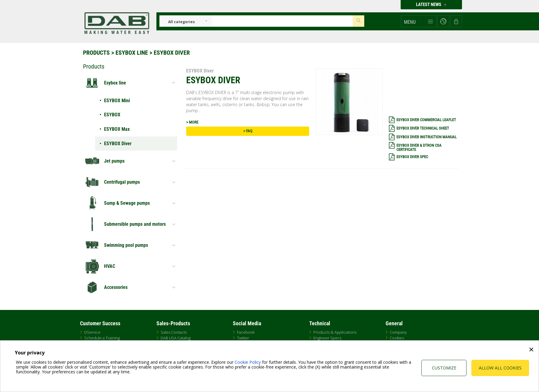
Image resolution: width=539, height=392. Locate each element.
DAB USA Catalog (176, 338)
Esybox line (132, 53)
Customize (444, 368)
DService (92, 332)
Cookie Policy (248, 362)
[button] (419, 21)
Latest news (431, 5)
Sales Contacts (174, 332)
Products (96, 53)
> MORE (192, 122)
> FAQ (248, 131)
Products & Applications (335, 332)
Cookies (397, 338)
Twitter (243, 338)
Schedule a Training (102, 338)
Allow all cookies (500, 368)
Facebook (246, 332)
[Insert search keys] (282, 21)
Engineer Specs (327, 338)
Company (398, 332)
